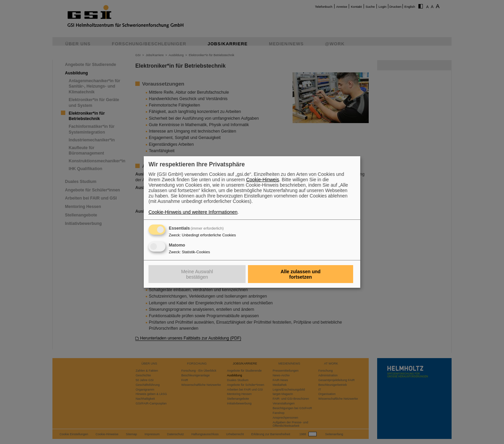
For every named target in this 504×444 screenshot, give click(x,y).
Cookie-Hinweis (263, 180)
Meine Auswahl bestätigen (197, 274)
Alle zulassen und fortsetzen (300, 274)
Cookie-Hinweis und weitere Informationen (193, 212)
